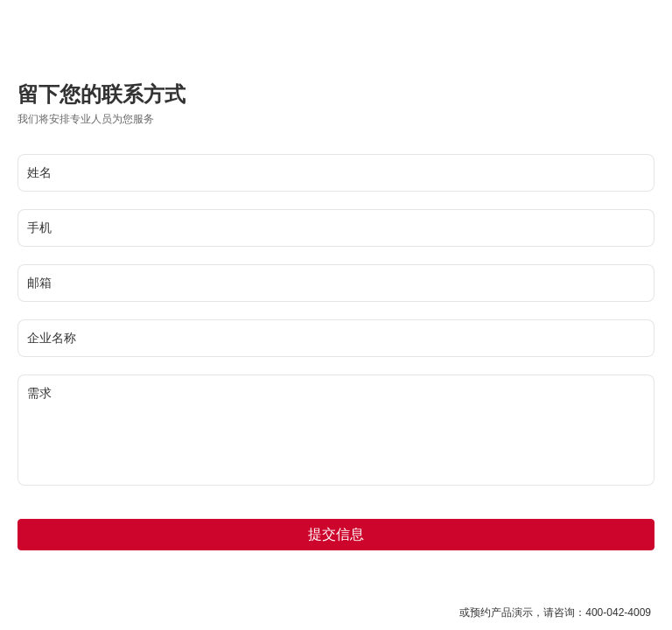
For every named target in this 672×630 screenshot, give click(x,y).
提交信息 (336, 534)
